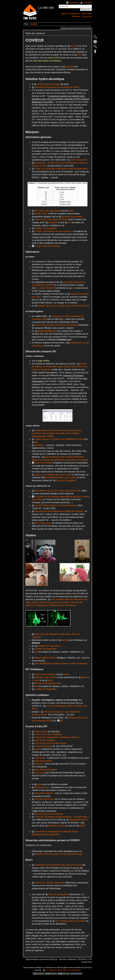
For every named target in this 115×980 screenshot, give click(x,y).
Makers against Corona (45, 658)
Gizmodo (39, 764)
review (71, 211)
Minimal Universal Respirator (48, 683)
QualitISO (39, 445)
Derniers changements (70, 14)
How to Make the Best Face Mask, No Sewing (56, 325)
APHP (83, 826)
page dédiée (44, 361)
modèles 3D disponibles (46, 228)
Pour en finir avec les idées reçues (50, 743)
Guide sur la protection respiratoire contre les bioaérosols (61, 169)
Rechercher (86, 10)
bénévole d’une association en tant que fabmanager (58, 854)
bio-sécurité (40, 773)
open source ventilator (45, 740)
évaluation (53, 222)
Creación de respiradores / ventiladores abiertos (57, 737)
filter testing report (43, 523)
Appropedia (40, 758)
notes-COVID (54, 58)
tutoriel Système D (47, 331)
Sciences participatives (59, 894)
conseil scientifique (43, 746)
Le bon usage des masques (47, 246)
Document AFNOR (43, 463)
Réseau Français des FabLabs (49, 814)
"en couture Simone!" (45, 288)
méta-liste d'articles (43, 761)
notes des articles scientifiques (47, 61)
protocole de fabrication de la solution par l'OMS (57, 87)
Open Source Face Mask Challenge (51, 219)
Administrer (74, 3)
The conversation (78, 160)
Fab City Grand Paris (44, 799)
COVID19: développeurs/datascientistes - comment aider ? (62, 817)
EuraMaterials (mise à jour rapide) (61, 477)
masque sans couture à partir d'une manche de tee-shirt (63, 306)
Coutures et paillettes (66, 480)
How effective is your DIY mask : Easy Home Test (57, 491)
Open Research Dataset (46, 770)
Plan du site (87, 16)
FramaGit (70, 67)
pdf (36, 442)
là (63, 319)
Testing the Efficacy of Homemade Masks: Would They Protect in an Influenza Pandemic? (60, 367)
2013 (79, 55)
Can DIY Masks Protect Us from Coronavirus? (56, 505)
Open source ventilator (45, 674)
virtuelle (74, 46)
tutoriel (65, 640)
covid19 (33, 24)
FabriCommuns (42, 787)
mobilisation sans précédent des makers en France (58, 865)
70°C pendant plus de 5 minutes (70, 921)
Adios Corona (41, 731)
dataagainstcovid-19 (78, 820)
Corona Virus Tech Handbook (48, 734)
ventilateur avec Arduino (46, 677)
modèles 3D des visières (49, 646)
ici (73, 288)
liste (69, 222)
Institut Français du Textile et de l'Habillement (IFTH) (59, 439)
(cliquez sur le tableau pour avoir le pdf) (53, 475)
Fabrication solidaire (44, 793)
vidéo (50, 680)
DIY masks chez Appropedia (48, 211)
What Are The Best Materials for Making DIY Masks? (59, 511)
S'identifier (88, 3)
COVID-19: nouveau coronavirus (50, 883)
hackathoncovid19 (56, 826)
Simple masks (41, 214)
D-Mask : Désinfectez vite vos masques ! (53, 231)
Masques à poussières (72, 217)
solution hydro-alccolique (48, 84)
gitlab (39, 784)
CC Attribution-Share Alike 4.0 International (63, 970)
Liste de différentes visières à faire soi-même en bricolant (61, 664)
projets (38, 749)
